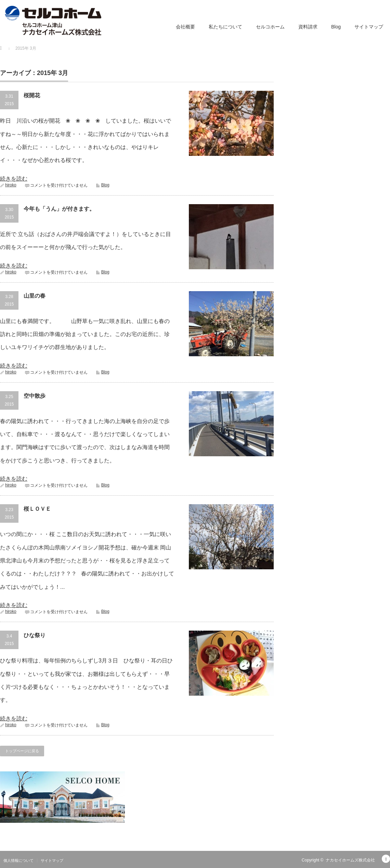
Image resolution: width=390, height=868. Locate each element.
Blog (336, 27)
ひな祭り (35, 635)
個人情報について (18, 860)
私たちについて (225, 27)
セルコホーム (270, 27)
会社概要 (185, 27)
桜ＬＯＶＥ (37, 509)
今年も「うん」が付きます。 (59, 209)
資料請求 (308, 27)
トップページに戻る (22, 751)
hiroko (11, 185)
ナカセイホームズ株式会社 (350, 860)
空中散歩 (35, 396)
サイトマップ (369, 27)
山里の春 (35, 296)
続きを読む (14, 179)
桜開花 (32, 95)
